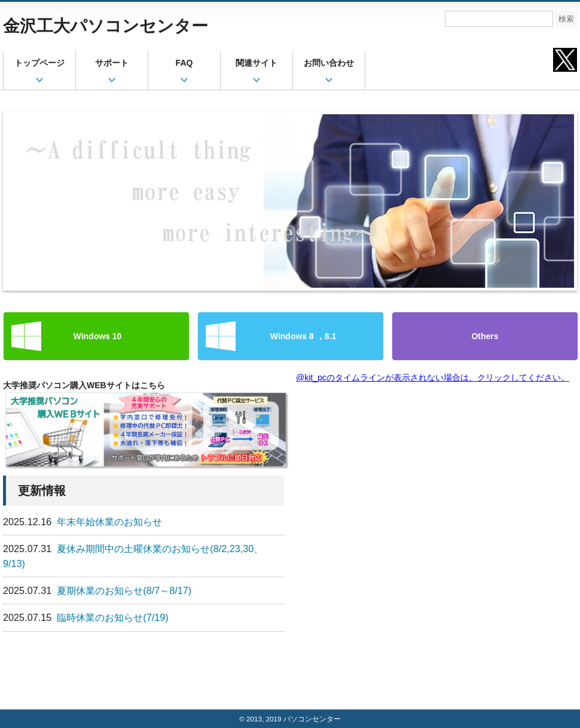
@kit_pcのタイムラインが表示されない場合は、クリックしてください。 (433, 377)
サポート (112, 63)
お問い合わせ (329, 63)
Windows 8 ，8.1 (291, 336)
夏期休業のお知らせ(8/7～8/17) (124, 590)
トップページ (39, 63)
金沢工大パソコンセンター (106, 26)
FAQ (184, 63)
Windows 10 (97, 336)
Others (485, 336)
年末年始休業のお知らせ (109, 522)
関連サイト (257, 63)
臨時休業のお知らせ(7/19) (112, 617)
